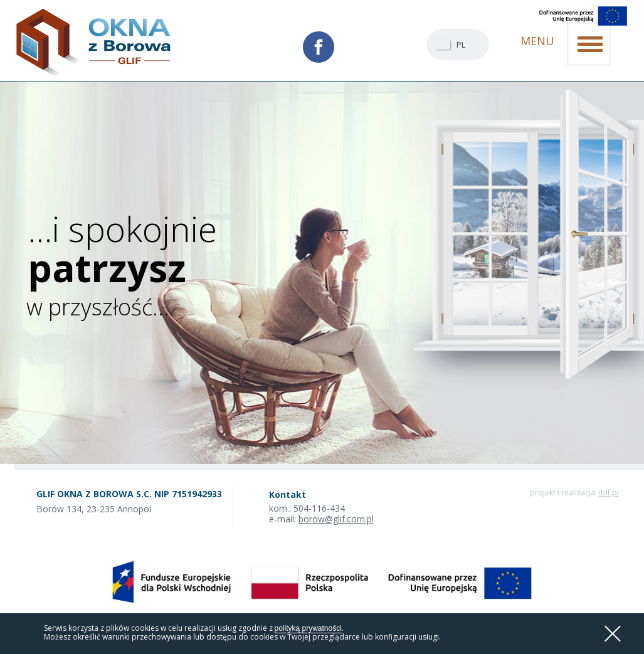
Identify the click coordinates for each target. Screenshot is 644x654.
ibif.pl (609, 493)
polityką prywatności (308, 628)
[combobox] (458, 45)
